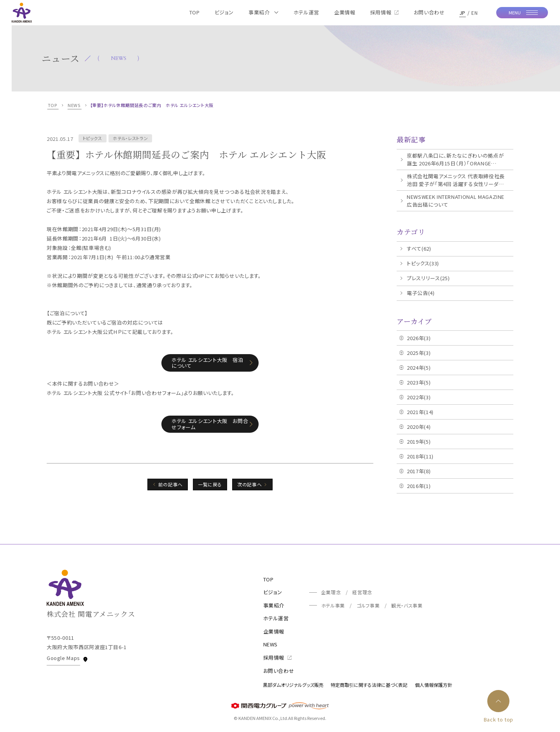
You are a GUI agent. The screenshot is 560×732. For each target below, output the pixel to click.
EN (474, 13)
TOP (269, 579)
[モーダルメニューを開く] (522, 13)
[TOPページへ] (22, 12)
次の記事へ (249, 484)
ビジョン (273, 592)
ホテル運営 (276, 618)
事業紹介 (274, 605)
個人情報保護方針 (434, 685)
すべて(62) (419, 248)
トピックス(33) (423, 263)
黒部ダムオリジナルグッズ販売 (293, 685)
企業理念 (331, 592)
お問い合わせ (279, 671)
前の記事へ (171, 484)
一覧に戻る (210, 484)
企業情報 (274, 631)
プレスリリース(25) (428, 278)
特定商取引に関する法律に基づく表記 (369, 685)
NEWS (271, 644)
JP (463, 13)
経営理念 (362, 592)
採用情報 (277, 657)
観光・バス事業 (407, 605)
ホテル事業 (333, 605)
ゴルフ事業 (368, 605)
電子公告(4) (421, 293)
